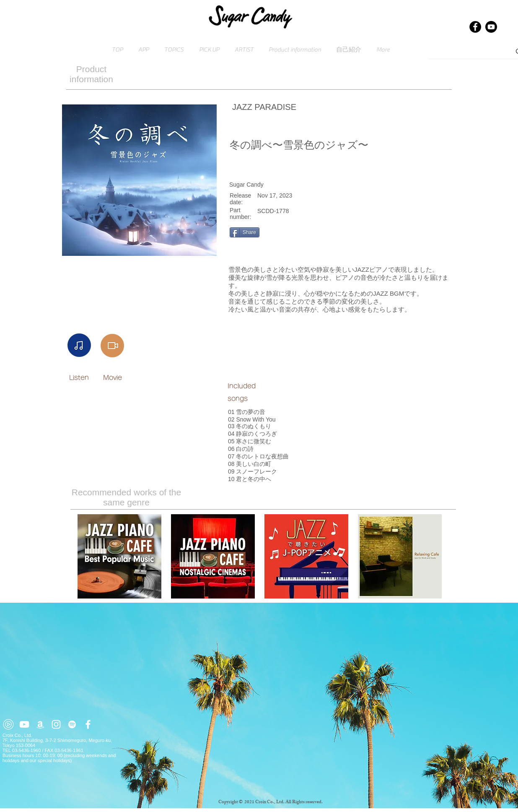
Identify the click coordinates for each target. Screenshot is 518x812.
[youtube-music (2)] (8, 724)
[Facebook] (475, 27)
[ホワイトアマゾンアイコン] (40, 724)
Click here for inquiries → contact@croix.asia (50, 809)
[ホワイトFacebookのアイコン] (88, 724)
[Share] (245, 232)
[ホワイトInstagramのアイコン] (56, 724)
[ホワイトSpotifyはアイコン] (72, 724)
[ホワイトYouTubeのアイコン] (24, 724)
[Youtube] (491, 27)
